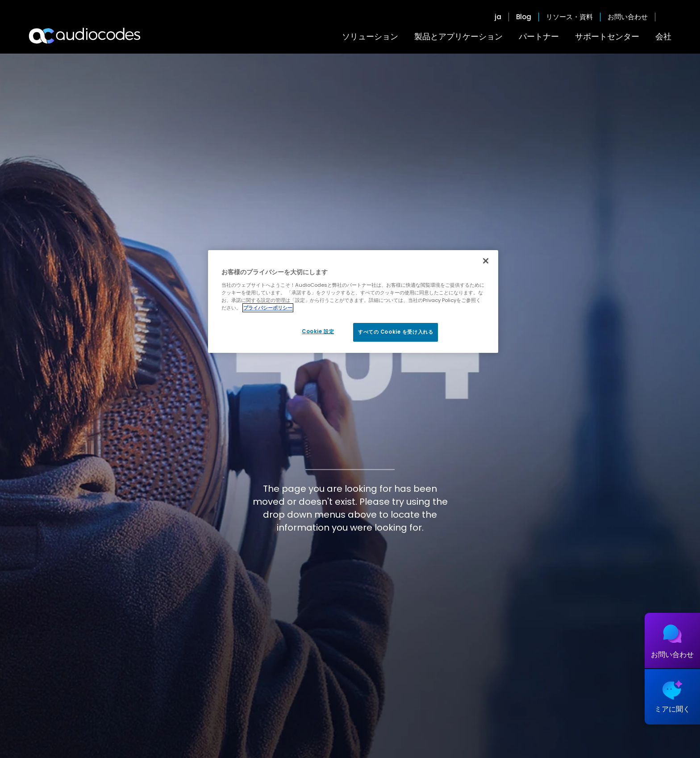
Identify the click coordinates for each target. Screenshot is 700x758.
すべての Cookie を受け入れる (396, 332)
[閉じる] (486, 261)
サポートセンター (607, 36)
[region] (353, 302)
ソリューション (370, 36)
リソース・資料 (569, 17)
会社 (663, 36)
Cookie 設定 (318, 331)
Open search (667, 17)
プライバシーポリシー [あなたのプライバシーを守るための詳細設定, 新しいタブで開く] (268, 308)
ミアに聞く (672, 709)
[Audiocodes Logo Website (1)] (85, 36)
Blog (524, 17)
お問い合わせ (628, 17)
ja (498, 17)
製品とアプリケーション (458, 36)
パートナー (539, 36)
